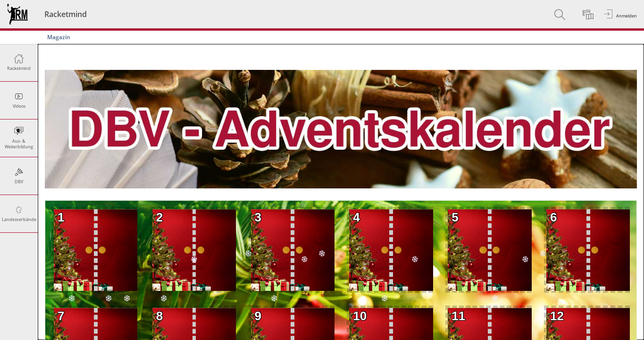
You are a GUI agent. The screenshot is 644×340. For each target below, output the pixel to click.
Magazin (59, 37)
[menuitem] (561, 14)
